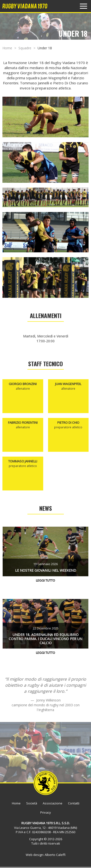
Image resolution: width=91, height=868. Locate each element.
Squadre (25, 48)
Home (7, 48)
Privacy (46, 812)
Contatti (74, 803)
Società (32, 803)
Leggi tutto (45, 580)
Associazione (53, 803)
